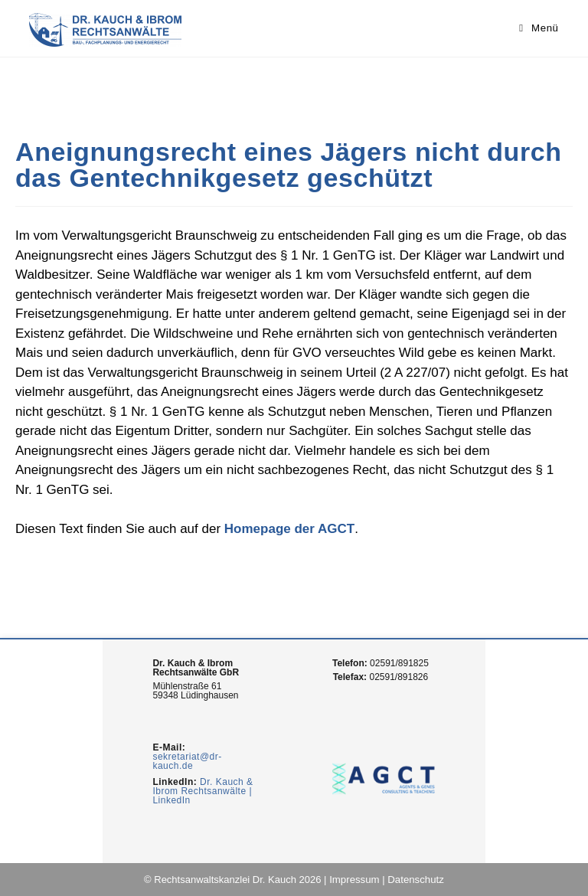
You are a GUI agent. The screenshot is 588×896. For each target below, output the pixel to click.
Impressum (354, 880)
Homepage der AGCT (289, 529)
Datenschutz (415, 880)
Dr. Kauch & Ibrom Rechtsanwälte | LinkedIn (203, 791)
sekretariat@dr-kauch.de (187, 761)
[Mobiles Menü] (539, 28)
